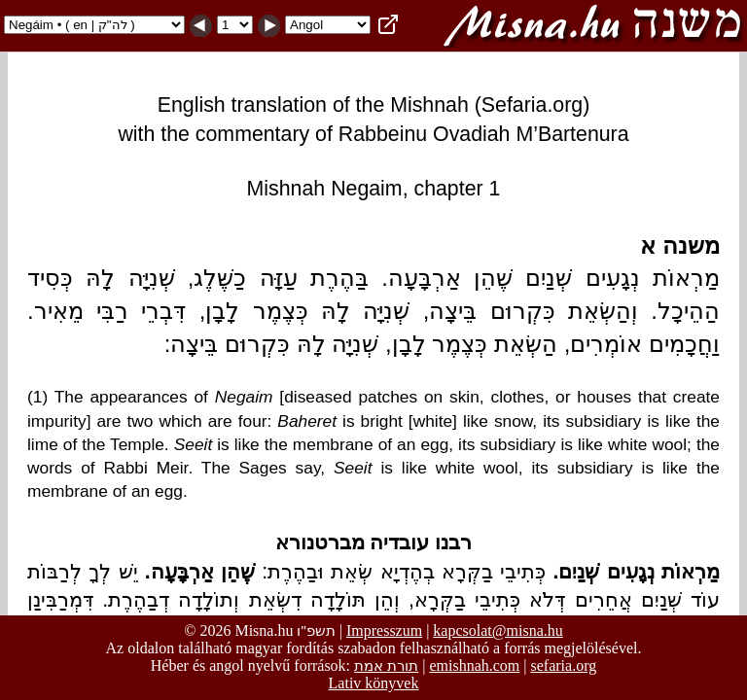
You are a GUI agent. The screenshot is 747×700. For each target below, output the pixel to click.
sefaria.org (564, 665)
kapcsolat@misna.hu (498, 630)
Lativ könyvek (374, 683)
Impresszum (384, 630)
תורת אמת (386, 665)
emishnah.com (474, 665)
